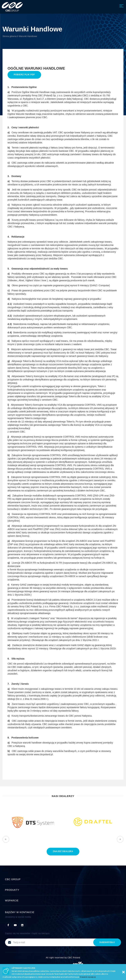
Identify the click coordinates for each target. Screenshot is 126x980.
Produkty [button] (63, 890)
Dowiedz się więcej (88, 977)
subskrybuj (107, 942)
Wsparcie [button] (63, 900)
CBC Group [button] (63, 879)
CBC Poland (74, 958)
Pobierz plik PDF (24, 75)
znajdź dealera (63, 851)
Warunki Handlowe (28, 36)
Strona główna (9, 36)
